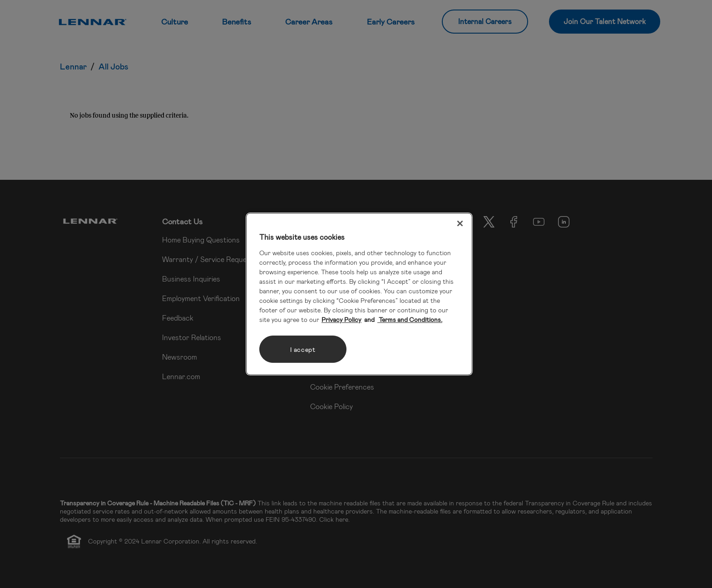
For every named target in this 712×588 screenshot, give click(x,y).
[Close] (460, 223)
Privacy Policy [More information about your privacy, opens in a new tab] (341, 319)
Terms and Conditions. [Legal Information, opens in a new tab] (410, 319)
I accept (303, 349)
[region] (359, 294)
